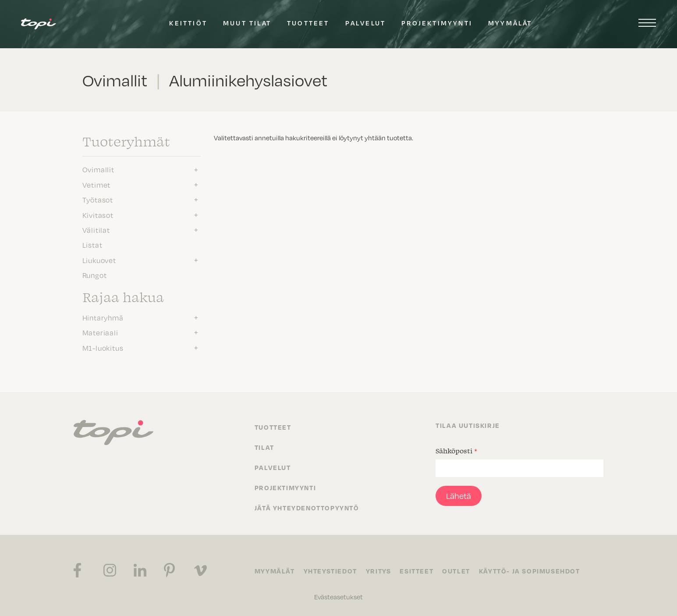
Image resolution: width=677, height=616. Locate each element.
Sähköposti (456, 451)
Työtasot (98, 199)
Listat (92, 245)
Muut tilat (247, 23)
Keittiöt (188, 23)
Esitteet (416, 571)
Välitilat (96, 230)
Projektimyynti (437, 23)
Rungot (95, 275)
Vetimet (97, 185)
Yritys (379, 571)
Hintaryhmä (103, 317)
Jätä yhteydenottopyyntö (307, 508)
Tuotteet (308, 23)
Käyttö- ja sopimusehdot (530, 571)
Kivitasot (98, 215)
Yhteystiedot (330, 571)
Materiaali (100, 332)
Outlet (456, 571)
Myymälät (510, 23)
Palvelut (366, 23)
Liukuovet (99, 260)
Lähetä (459, 496)
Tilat (264, 447)
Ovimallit (98, 169)
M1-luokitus (103, 348)
